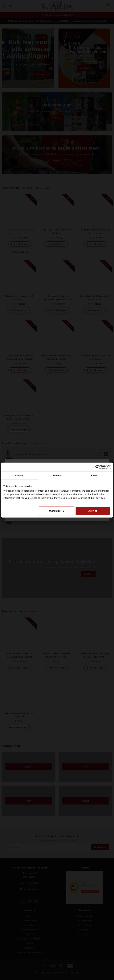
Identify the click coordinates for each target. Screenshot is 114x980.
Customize (57, 511)
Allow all (93, 511)
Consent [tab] (20, 475)
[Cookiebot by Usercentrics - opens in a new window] (98, 467)
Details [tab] (57, 475)
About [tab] (94, 475)
